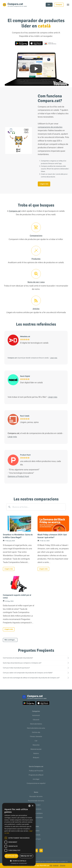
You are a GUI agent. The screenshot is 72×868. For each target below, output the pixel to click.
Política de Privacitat (36, 771)
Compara (59, 5)
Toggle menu (69, 5)
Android (56, 865)
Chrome (62, 865)
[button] (19, 861)
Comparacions (36, 236)
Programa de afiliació (36, 775)
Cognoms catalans (36, 813)
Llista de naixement (36, 818)
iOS (51, 865)
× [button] (32, 806)
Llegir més (54, 358)
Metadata (36, 831)
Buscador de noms (36, 796)
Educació (36, 720)
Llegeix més (44, 184)
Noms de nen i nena (36, 282)
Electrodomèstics (36, 724)
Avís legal (36, 779)
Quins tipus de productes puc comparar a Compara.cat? (22, 663)
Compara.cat (15, 211)
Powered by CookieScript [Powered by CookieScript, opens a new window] (19, 863)
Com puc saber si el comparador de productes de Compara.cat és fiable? (28, 673)
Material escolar (36, 749)
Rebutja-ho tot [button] (26, 856)
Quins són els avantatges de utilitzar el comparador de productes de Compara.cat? (31, 678)
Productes (36, 259)
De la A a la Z (36, 805)
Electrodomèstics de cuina (36, 728)
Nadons (36, 753)
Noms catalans (36, 809)
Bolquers (36, 758)
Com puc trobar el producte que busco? (16, 668)
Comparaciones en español (36, 783)
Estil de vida (36, 732)
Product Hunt (36, 839)
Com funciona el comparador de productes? (18, 658)
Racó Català (36, 835)
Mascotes (36, 745)
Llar (36, 741)
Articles (36, 309)
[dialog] (19, 834)
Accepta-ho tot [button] (11, 856)
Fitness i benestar (36, 736)
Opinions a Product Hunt (18, 476)
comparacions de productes (50, 127)
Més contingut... (10, 640)
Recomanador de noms (36, 801)
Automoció (36, 715)
